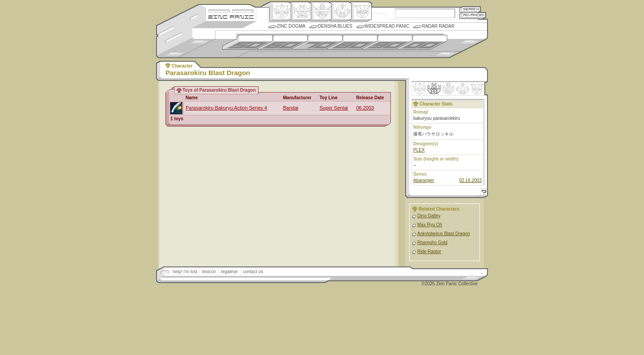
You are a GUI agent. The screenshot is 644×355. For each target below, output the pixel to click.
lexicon (209, 272)
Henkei (300, 12)
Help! (483, 193)
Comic (361, 12)
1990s (387, 42)
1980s (352, 42)
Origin (280, 12)
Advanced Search (473, 15)
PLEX (419, 150)
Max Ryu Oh (430, 225)
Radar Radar (438, 26)
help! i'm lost (185, 272)
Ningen (341, 12)
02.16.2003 (470, 180)
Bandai (291, 108)
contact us (253, 272)
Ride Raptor (429, 251)
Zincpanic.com (231, 16)
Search (470, 9)
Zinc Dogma (291, 26)
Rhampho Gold (432, 243)
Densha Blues (335, 26)
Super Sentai (334, 108)
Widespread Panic (387, 26)
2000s (422, 42)
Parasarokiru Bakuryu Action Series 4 (226, 108)
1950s (248, 42)
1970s (317, 42)
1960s (282, 42)
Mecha (320, 12)
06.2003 (365, 108)
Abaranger (424, 180)
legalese (229, 272)
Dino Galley (429, 216)
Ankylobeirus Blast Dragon (444, 234)
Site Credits (231, 10)
